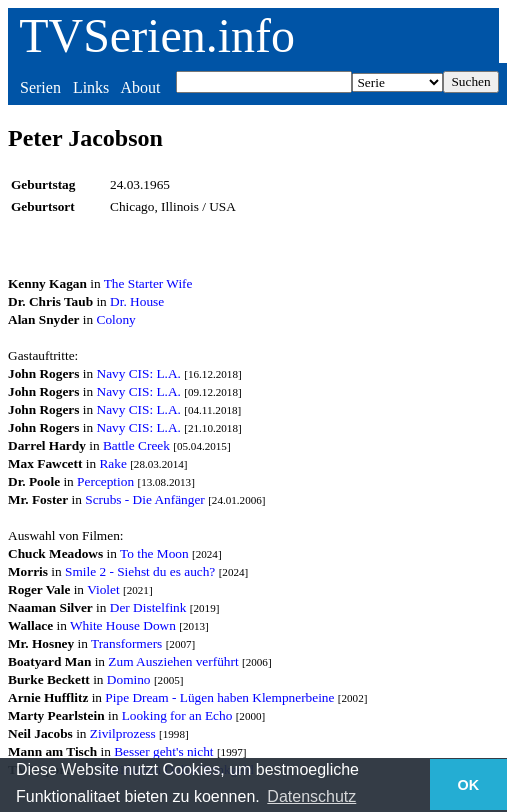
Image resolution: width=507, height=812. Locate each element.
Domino (129, 679)
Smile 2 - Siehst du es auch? (140, 571)
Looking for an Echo (177, 715)
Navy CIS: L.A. (139, 373)
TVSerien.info (157, 35)
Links (91, 87)
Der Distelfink (148, 607)
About (140, 87)
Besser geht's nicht (163, 751)
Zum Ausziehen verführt (173, 661)
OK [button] (469, 785)
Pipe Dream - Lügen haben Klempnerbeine (219, 697)
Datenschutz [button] (311, 796)
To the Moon (154, 553)
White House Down (123, 625)
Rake (112, 463)
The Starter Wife (148, 283)
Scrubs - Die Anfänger (145, 499)
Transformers (126, 643)
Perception (105, 481)
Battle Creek (136, 445)
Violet (103, 589)
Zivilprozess (123, 733)
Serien (40, 87)
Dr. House (137, 301)
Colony (116, 319)
